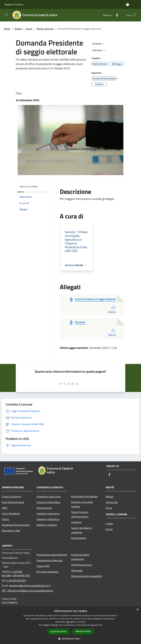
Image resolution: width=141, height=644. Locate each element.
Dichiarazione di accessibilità (86, 576)
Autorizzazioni (79, 538)
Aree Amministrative (13, 502)
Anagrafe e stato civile (48, 496)
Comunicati (112, 502)
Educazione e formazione (84, 496)
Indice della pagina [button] (29, 187)
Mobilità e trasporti (47, 525)
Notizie (110, 496)
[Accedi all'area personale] (128, 5)
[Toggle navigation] (6, 15)
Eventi (109, 529)
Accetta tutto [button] (58, 632)
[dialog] (70, 625)
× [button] (137, 610)
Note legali (77, 570)
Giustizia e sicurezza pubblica (82, 504)
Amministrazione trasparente (80, 557)
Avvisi (29, 29)
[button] (70, 639)
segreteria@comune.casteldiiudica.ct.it (30, 586)
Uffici (5, 508)
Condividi (99, 44)
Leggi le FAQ (43, 566)
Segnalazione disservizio (49, 560)
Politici (6, 519)
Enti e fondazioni (11, 513)
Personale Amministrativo (16, 525)
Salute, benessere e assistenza (82, 530)
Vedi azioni (99, 50)
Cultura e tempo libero (48, 502)
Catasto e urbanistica (48, 519)
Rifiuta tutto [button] (83, 631)
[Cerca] (134, 15)
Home (7, 29)
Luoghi (109, 523)
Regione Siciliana (14, 4)
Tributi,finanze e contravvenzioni (80, 514)
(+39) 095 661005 (16, 580)
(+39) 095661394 (20, 575)
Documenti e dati (11, 531)
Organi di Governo (12, 496)
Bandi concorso (45, 29)
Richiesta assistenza (47, 572)
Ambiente (76, 522)
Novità (18, 29)
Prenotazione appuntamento (52, 555)
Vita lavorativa (44, 508)
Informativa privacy (82, 565)
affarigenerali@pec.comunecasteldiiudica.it (30, 591)
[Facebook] (116, 15)
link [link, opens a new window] (101, 625)
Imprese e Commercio (48, 513)
